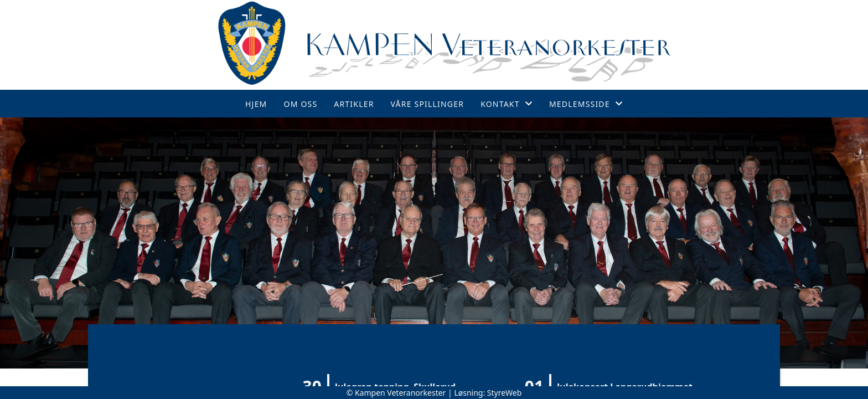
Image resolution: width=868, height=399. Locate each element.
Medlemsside (586, 104)
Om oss (301, 104)
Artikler (354, 104)
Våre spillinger (428, 104)
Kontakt (507, 104)
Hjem (256, 104)
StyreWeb (505, 393)
